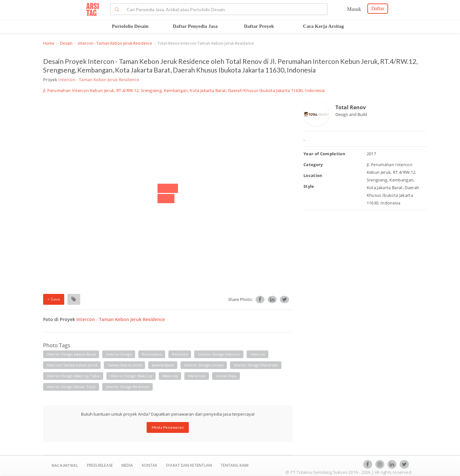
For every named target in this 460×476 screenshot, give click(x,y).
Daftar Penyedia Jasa (195, 26)
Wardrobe (197, 376)
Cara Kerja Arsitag (324, 26)
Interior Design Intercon (219, 354)
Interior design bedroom (128, 387)
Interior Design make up (131, 376)
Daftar (378, 8)
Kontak (150, 465)
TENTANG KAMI (235, 465)
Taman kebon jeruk (125, 365)
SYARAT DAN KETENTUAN (189, 465)
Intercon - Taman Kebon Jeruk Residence (115, 43)
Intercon (258, 354)
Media (128, 465)
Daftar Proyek (259, 26)
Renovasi (180, 354)
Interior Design (119, 354)
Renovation (152, 354)
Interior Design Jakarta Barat (71, 354)
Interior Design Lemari (204, 365)
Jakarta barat (163, 365)
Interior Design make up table (73, 376)
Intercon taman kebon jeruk (72, 365)
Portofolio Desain (130, 26)
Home (49, 43)
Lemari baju (226, 376)
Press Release (100, 465)
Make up (170, 376)
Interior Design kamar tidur (71, 387)
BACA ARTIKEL (65, 465)
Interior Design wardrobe (256, 365)
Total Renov (351, 107)
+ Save (54, 299)
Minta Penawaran (168, 427)
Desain (66, 43)
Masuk (354, 9)
